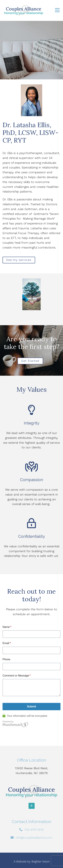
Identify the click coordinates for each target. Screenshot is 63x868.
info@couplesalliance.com (34, 838)
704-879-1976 (34, 830)
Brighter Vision (40, 861)
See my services (19, 260)
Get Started (30, 361)
